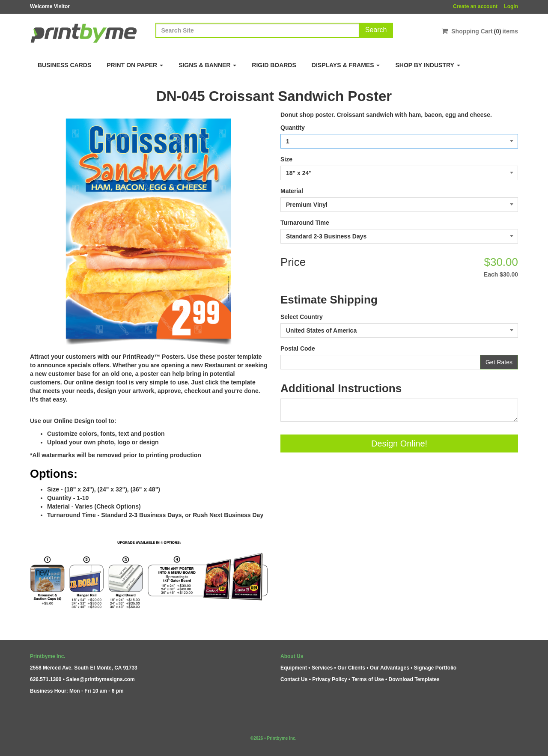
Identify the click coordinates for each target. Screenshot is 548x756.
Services (322, 668)
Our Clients (351, 668)
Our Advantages (390, 668)
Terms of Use (368, 679)
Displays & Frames (346, 65)
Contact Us (294, 679)
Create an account (475, 6)
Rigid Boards (274, 65)
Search (376, 30)
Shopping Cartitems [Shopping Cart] (480, 31)
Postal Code (298, 348)
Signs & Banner (207, 65)
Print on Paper (135, 65)
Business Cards (64, 65)
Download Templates (414, 679)
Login (511, 6)
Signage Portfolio (435, 668)
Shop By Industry (427, 65)
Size (286, 159)
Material (292, 191)
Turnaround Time (305, 223)
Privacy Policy (329, 679)
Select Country (302, 317)
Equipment (294, 668)
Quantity (293, 128)
